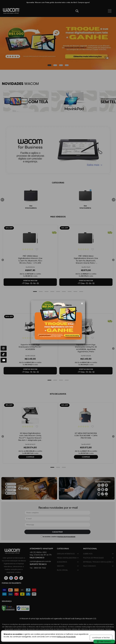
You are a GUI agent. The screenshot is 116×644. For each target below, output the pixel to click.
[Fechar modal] (82, 304)
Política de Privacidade (66, 637)
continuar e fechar (101, 638)
